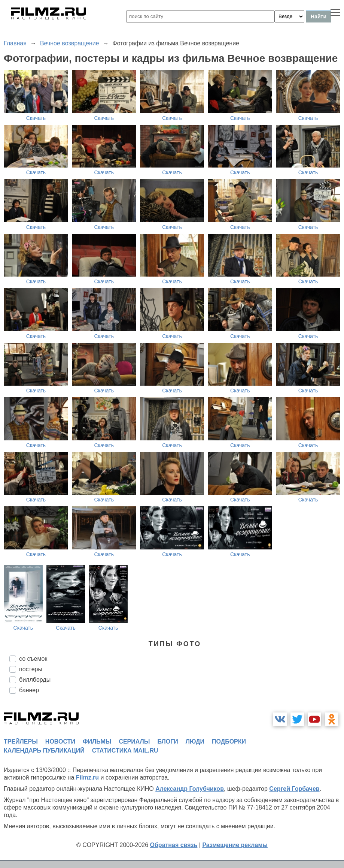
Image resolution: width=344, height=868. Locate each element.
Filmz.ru (87, 777)
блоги (168, 742)
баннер (29, 690)
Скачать (36, 118)
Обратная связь (174, 845)
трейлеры (21, 742)
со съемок (33, 659)
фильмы (97, 742)
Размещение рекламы (235, 845)
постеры (31, 669)
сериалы (134, 742)
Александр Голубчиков (190, 789)
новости (60, 742)
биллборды (35, 680)
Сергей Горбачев (294, 789)
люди (195, 742)
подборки (229, 742)
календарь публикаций (44, 751)
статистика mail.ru (125, 751)
